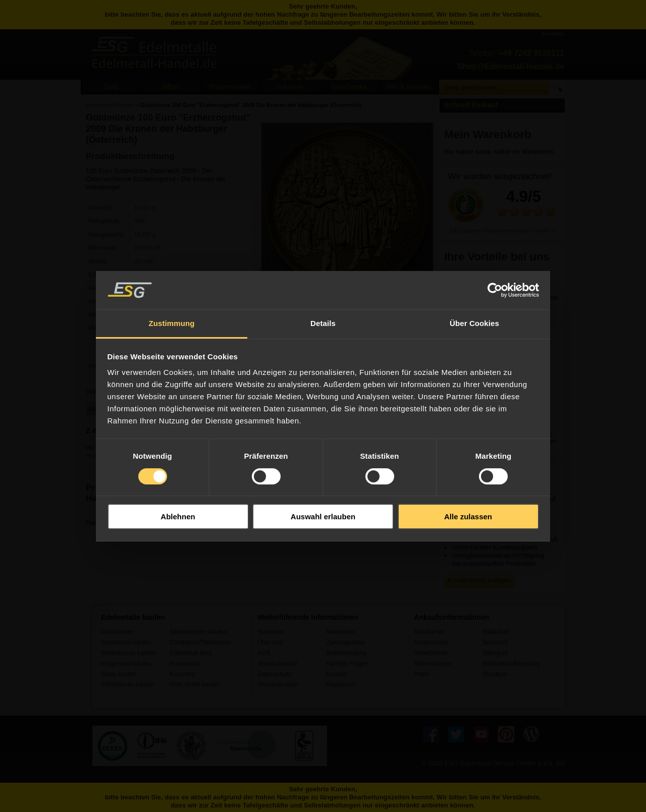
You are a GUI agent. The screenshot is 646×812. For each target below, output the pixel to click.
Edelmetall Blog (191, 653)
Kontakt (336, 674)
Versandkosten (278, 684)
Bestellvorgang (346, 653)
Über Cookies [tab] (474, 323)
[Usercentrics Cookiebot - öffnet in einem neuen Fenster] (495, 290)
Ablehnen (178, 517)
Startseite (270, 632)
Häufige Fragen (347, 664)
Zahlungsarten (345, 642)
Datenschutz (274, 674)
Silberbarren (430, 653)
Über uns (270, 642)
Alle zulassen (468, 517)
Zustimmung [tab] (172, 323)
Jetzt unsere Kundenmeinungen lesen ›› (502, 231)
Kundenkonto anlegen (479, 580)
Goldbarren (429, 632)
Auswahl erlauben (323, 517)
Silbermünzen (433, 664)
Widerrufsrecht (277, 664)
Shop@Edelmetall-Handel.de (511, 66)
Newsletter (340, 632)
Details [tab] (323, 323)
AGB (264, 653)
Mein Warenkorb (488, 134)
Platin (421, 674)
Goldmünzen (431, 642)
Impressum (341, 684)
